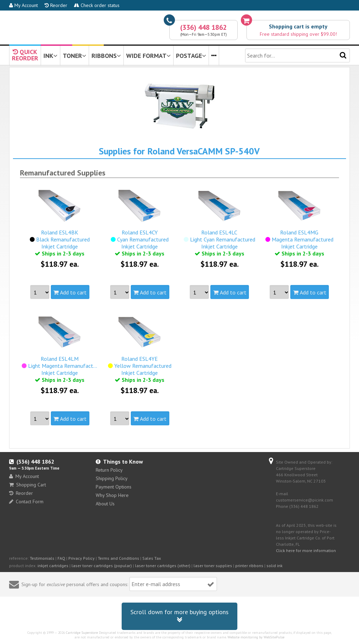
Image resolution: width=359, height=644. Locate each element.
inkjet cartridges (53, 566)
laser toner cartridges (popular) (102, 566)
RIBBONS (106, 56)
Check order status (97, 5)
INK (50, 56)
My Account (23, 5)
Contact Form (26, 502)
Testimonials (42, 558)
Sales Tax (152, 558)
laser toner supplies (213, 566)
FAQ (61, 558)
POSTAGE (191, 56)
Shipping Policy (112, 478)
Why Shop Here (112, 495)
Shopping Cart (28, 485)
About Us (105, 504)
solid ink (275, 566)
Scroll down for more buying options (179, 616)
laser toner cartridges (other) (163, 566)
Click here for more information (306, 550)
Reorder (56, 5)
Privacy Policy (82, 558)
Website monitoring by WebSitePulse (256, 637)
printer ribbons (249, 566)
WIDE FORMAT (148, 56)
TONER (74, 56)
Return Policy (109, 470)
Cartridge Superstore (82, 633)
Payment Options (114, 487)
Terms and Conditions (118, 558)
